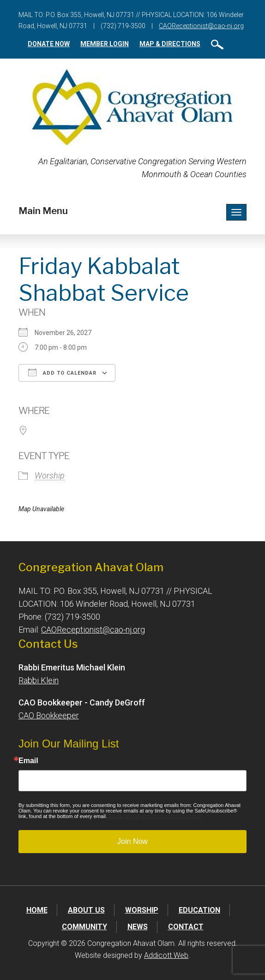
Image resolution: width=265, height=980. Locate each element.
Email (28, 761)
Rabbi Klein (39, 680)
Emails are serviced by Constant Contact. (155, 816)
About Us (86, 910)
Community (84, 927)
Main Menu (43, 211)
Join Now (132, 841)
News (138, 927)
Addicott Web (166, 955)
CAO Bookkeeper (49, 715)
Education (199, 910)
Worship (50, 475)
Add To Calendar (62, 372)
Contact (186, 927)
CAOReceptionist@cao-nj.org (201, 26)
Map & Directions (170, 44)
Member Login (105, 44)
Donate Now (49, 44)
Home (37, 910)
